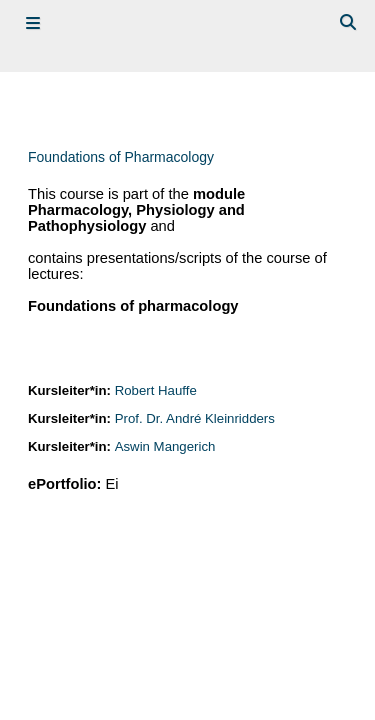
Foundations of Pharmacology (121, 157)
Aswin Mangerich (165, 446)
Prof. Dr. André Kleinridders (195, 418)
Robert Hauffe (156, 390)
